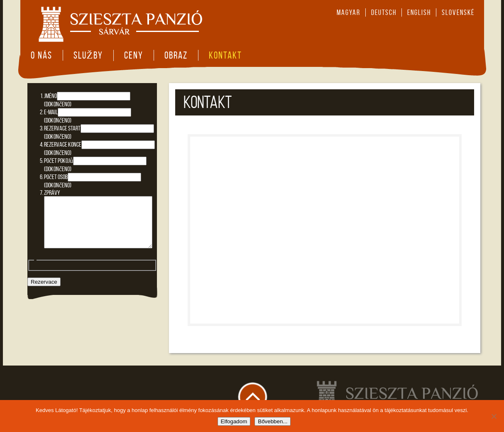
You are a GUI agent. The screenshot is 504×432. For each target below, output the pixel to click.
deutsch (384, 12)
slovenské (458, 12)
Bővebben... (273, 421)
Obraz (176, 55)
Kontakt (225, 55)
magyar (349, 12)
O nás (42, 55)
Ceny (134, 55)
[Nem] (494, 416)
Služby (88, 55)
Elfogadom (234, 421)
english (419, 12)
